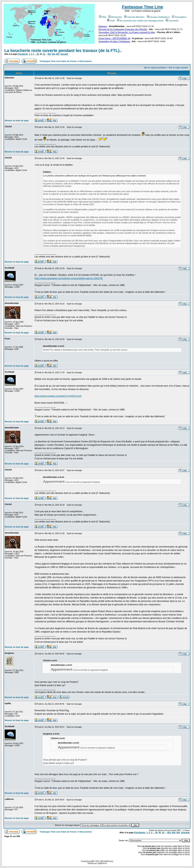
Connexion (172, 21)
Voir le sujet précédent (155, 68)
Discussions (86, 61)
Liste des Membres (134, 17)
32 (44, 54)
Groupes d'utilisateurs (158, 17)
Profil (111, 21)
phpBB (92, 861)
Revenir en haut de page (17, 120)
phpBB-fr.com (102, 863)
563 (49, 54)
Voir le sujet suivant (178, 68)
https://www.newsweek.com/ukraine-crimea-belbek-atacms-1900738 (69, 278)
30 (38, 54)
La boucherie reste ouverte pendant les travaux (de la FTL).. (63, 51)
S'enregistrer (179, 17)
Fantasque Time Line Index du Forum (58, 61)
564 (53, 54)
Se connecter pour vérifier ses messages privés (140, 21)
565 (58, 54)
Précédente (23, 54)
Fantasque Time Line (142, 7)
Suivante (64, 54)
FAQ (103, 17)
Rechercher (115, 17)
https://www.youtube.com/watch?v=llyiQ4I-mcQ (58, 396)
